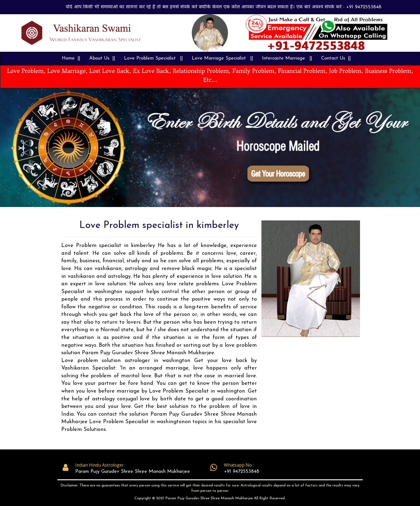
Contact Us (333, 58)
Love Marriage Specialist (220, 58)
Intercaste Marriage (284, 58)
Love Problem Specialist (151, 58)
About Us (99, 58)
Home (68, 58)
